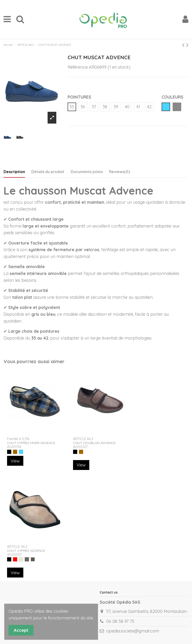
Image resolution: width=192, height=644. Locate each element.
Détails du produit (48, 172)
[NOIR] (9, 452)
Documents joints (87, 172)
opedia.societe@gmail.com (133, 631)
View (15, 461)
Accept (21, 630)
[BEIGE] (21, 559)
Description (14, 172)
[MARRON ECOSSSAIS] (33, 559)
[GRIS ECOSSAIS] (27, 559)
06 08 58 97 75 (120, 621)
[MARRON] (15, 452)
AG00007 (14, 555)
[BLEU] (21, 452)
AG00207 (80, 447)
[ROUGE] (15, 559)
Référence (78, 67)
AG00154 (14, 447)
